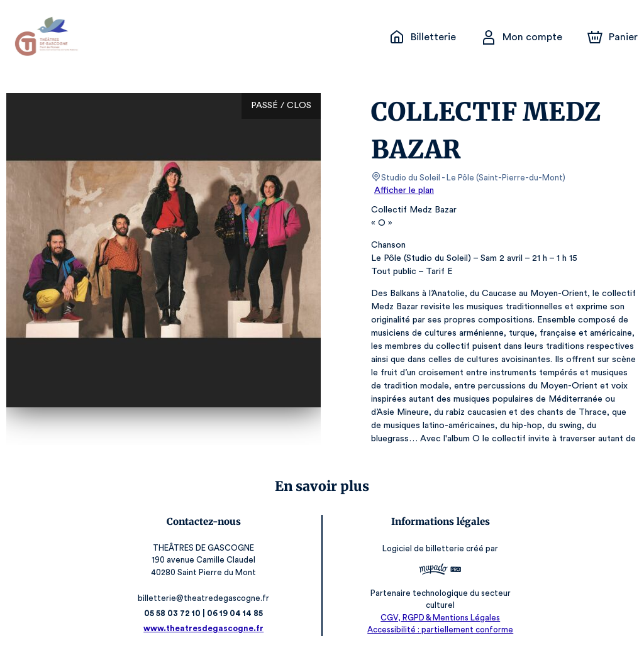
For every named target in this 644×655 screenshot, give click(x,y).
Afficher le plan (403, 190)
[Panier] (613, 37)
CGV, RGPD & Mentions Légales (437, 618)
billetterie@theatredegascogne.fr (207, 598)
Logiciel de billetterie (421, 549)
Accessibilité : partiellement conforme (437, 630)
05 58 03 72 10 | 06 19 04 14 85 (207, 613)
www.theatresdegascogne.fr (207, 628)
